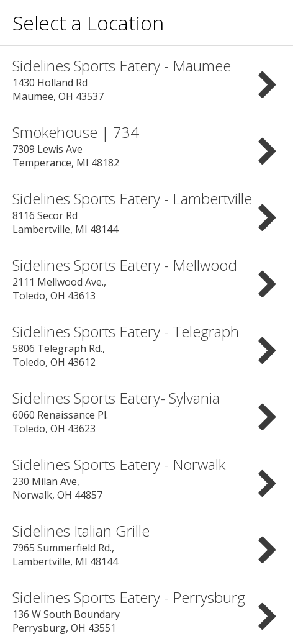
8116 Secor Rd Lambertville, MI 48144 (146, 212)
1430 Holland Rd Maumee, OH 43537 (146, 79)
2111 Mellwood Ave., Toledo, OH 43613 (146, 279)
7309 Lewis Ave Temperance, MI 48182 (146, 146)
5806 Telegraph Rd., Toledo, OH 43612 (146, 345)
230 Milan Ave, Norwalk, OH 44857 (146, 478)
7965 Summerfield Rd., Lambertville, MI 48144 (146, 544)
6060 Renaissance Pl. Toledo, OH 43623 (146, 411)
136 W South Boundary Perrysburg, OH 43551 (146, 611)
